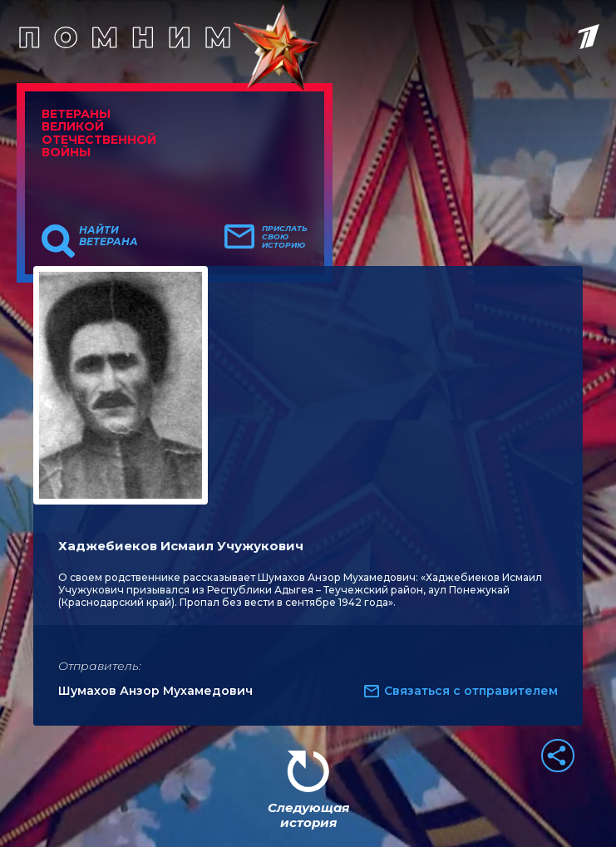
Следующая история (308, 815)
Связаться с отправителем (471, 691)
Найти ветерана (108, 236)
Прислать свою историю (285, 237)
